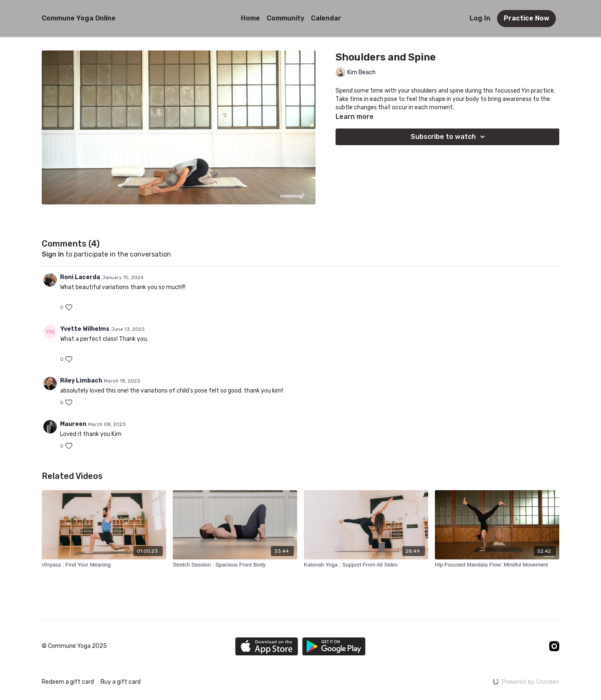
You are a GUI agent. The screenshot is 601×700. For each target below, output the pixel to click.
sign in (53, 254)
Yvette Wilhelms (85, 329)
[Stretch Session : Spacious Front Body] (235, 565)
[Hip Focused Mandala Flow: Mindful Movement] (497, 565)
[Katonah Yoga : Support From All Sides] (366, 565)
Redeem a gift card (68, 682)
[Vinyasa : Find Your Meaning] (104, 565)
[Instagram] (554, 646)
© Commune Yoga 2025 (74, 646)
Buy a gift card (121, 682)
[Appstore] (266, 646)
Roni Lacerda (80, 277)
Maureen (73, 424)
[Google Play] (334, 646)
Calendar (326, 18)
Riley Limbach (81, 381)
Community (285, 18)
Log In (480, 18)
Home (250, 18)
